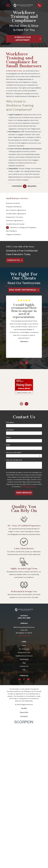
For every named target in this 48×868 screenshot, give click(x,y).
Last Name (10, 430)
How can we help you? (14, 460)
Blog (24, 663)
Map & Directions (24, 636)
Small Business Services (24, 656)
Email (8, 445)
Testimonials (24, 659)
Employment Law (24, 652)
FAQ (24, 670)
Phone (8, 437)
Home (24, 645)
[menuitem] (24, 203)
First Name (10, 422)
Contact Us (24, 666)
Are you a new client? (14, 453)
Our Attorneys (24, 649)
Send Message (24, 493)
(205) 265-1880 (24, 618)
